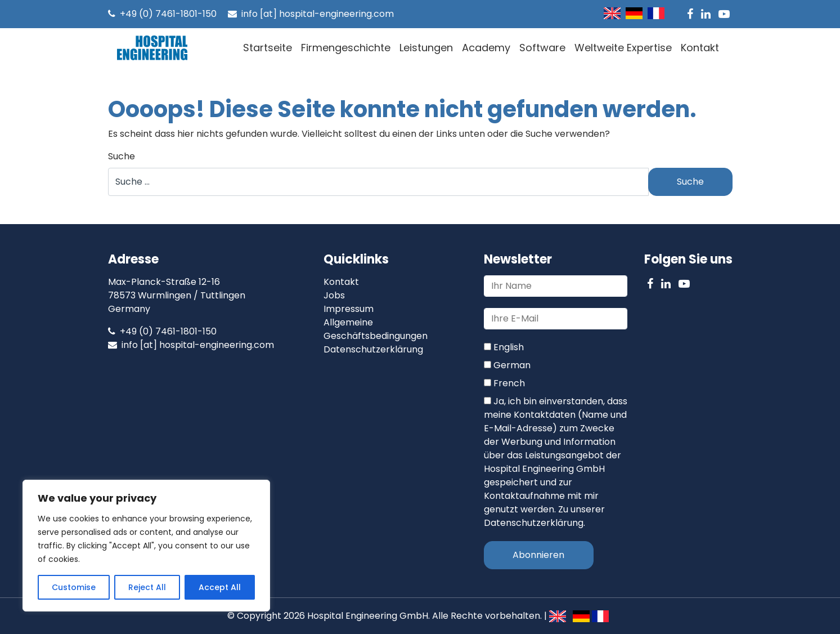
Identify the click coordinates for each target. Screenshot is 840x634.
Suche (122, 156)
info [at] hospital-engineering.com (311, 14)
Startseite (268, 48)
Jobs (334, 295)
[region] (146, 546)
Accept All (220, 587)
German (507, 365)
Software (542, 48)
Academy (486, 48)
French (504, 383)
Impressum (349, 309)
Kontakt (700, 48)
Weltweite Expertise (623, 48)
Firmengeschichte (346, 48)
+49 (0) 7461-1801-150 (162, 14)
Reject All (147, 587)
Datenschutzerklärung (373, 349)
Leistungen (426, 48)
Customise (74, 587)
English (504, 347)
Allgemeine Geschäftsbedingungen (376, 329)
